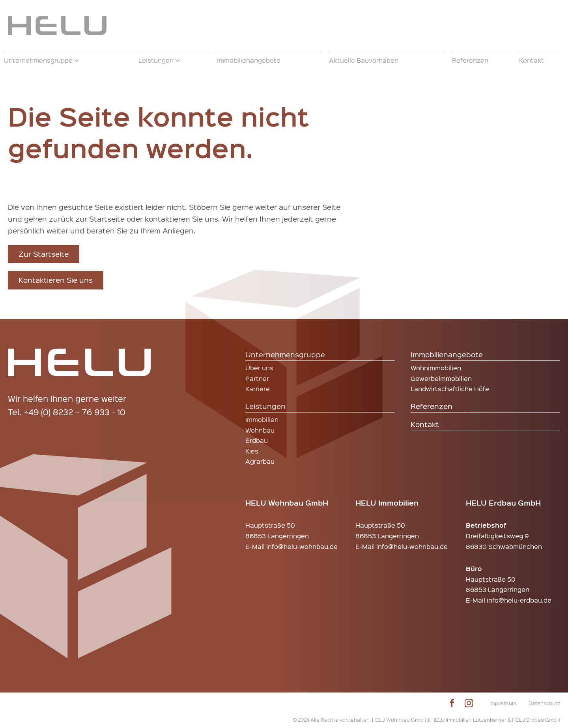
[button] (67, 60)
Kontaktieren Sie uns (56, 280)
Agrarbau (260, 461)
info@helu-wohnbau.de (302, 546)
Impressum (503, 703)
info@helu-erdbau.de (519, 600)
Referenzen (432, 406)
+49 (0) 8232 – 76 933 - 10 (75, 412)
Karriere (258, 389)
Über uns (259, 368)
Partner (257, 378)
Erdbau (257, 440)
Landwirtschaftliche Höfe (450, 389)
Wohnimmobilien (436, 368)
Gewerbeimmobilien (441, 378)
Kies (252, 451)
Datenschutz (544, 703)
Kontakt (425, 424)
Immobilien (262, 419)
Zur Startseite (44, 254)
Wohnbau (260, 430)
